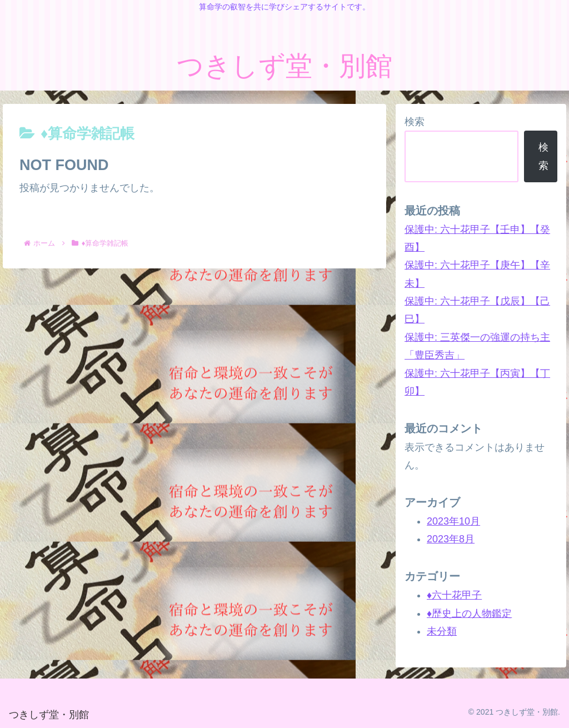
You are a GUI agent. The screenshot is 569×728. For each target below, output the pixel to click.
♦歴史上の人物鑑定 (469, 614)
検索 (415, 122)
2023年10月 (453, 521)
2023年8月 (451, 539)
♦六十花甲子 (454, 595)
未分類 (442, 631)
